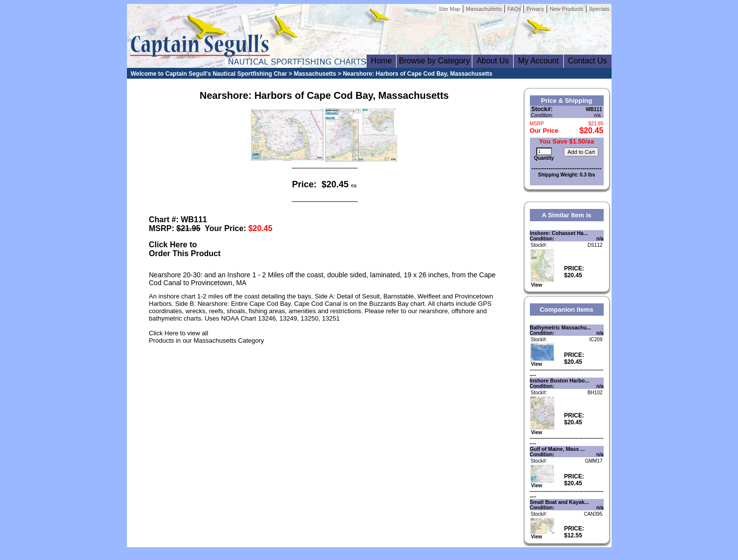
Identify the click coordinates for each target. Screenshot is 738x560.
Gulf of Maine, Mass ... (557, 449)
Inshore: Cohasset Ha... (559, 233)
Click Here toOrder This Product (185, 249)
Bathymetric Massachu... (561, 327)
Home (381, 61)
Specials (599, 9)
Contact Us (588, 61)
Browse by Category (434, 61)
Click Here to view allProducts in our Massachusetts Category (207, 337)
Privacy (535, 9)
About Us (493, 61)
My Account (538, 61)
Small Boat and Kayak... (559, 502)
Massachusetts (484, 9)
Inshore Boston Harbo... (560, 381)
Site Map (449, 9)
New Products (566, 9)
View (542, 283)
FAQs (514, 9)
